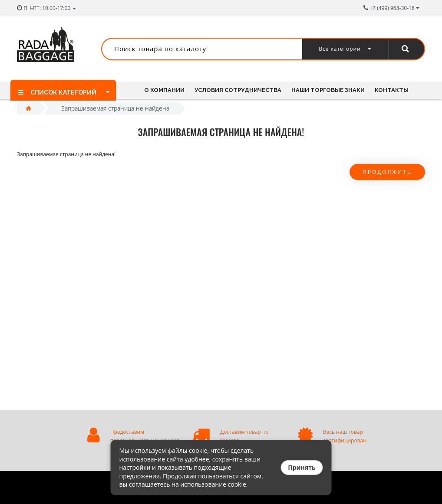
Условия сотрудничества (238, 90)
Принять (302, 467)
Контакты (392, 90)
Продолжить (387, 172)
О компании (164, 90)
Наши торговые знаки (328, 90)
